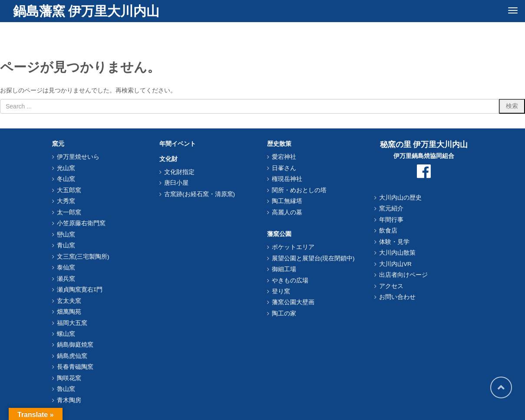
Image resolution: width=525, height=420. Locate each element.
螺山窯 (66, 334)
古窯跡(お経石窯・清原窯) (200, 194)
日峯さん (284, 168)
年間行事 (391, 220)
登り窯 (281, 291)
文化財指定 (179, 172)
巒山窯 (66, 235)
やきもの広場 (290, 281)
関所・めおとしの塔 (299, 190)
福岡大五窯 (72, 323)
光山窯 (66, 168)
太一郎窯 (69, 212)
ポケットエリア (293, 247)
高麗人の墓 (287, 212)
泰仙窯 (66, 267)
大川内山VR (395, 264)
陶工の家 (284, 313)
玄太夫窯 (69, 301)
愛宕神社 (284, 157)
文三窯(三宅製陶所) (83, 257)
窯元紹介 (391, 208)
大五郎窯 (69, 190)
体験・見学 (394, 242)
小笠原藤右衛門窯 (81, 223)
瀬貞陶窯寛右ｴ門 (80, 290)
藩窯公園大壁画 (293, 302)
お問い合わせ (397, 297)
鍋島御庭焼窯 (75, 345)
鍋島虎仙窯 (72, 356)
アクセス (391, 286)
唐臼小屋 (176, 183)
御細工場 (284, 269)
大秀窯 (66, 201)
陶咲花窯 (69, 378)
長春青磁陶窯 (75, 367)
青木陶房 (69, 400)
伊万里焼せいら (78, 157)
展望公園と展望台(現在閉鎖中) (313, 258)
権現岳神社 (287, 179)
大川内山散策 (397, 253)
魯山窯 (66, 389)
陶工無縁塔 (287, 201)
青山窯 (66, 245)
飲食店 (388, 231)
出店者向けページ (403, 275)
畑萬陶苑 (69, 312)
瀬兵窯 (66, 279)
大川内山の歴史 (400, 198)
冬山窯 (66, 179)
